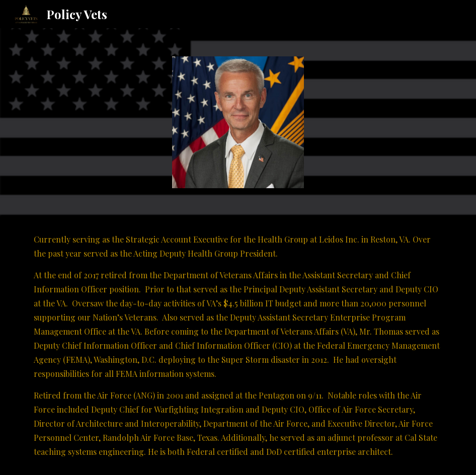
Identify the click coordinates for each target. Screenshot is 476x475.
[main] (238, 346)
